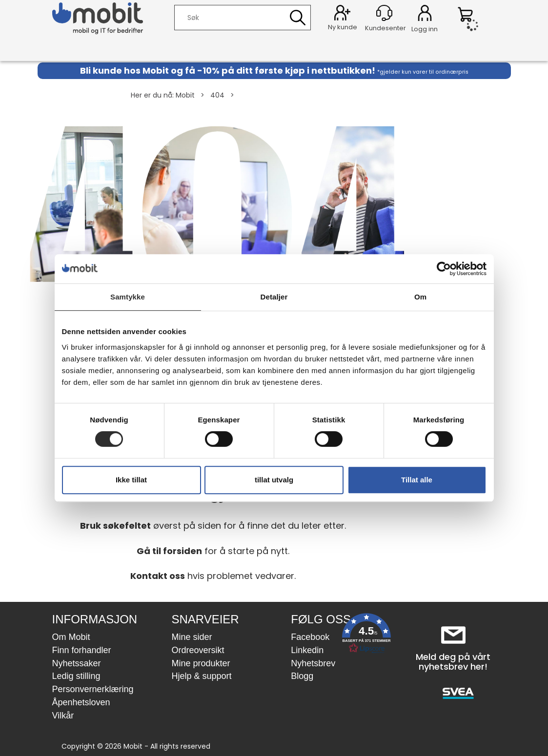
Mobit (185, 95)
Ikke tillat (131, 480)
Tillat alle (417, 480)
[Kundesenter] (384, 13)
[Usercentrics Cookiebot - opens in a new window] (444, 269)
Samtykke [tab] (128, 297)
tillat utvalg (274, 480)
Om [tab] (420, 297)
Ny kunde (343, 27)
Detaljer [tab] (274, 297)
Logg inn (425, 15)
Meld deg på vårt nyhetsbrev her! (453, 662)
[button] (366, 635)
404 (217, 95)
